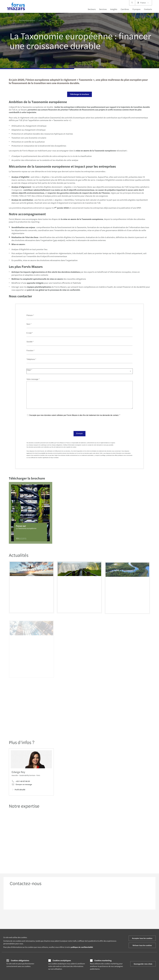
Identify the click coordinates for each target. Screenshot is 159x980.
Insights (114, 9)
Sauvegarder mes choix (143, 964)
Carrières (125, 9)
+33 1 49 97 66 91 (21, 782)
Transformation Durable (27, 20)
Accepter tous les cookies (142, 938)
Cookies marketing (103, 960)
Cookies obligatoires (20, 960)
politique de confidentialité (82, 947)
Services (103, 9)
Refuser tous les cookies (142, 945)
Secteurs (92, 9)
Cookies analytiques (62, 960)
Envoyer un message (22, 785)
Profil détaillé (18, 790)
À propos (136, 9)
